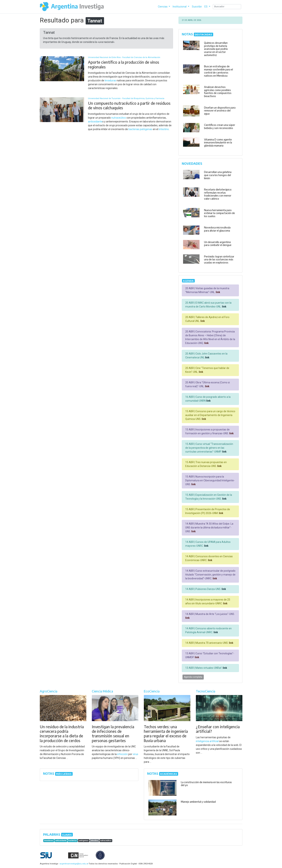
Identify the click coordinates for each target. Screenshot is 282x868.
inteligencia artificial (207, 741)
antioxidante (95, 122)
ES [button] (206, 7)
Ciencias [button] (163, 7)
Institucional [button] (180, 7)
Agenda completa (193, 677)
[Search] (227, 7)
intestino (164, 129)
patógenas (146, 129)
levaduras (110, 80)
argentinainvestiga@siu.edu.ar (73, 864)
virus (135, 754)
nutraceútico (119, 118)
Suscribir (197, 7)
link (218, 292)
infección (122, 754)
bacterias (134, 129)
